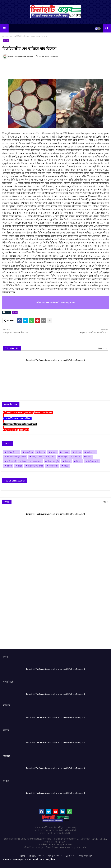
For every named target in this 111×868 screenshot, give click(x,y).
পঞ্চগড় (89, 457)
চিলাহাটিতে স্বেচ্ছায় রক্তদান (16, 457)
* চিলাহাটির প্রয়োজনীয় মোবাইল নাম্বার (20, 424)
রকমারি (9, 466)
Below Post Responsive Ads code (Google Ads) (56, 302)
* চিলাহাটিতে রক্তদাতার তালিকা (17, 418)
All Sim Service (13, 452)
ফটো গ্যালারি (11, 461)
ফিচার (12, 36)
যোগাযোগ (70, 856)
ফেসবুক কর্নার (37, 461)
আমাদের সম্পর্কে (55, 856)
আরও (105, 502)
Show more (102, 348)
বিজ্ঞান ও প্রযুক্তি (53, 461)
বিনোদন (79, 461)
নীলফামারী (77, 457)
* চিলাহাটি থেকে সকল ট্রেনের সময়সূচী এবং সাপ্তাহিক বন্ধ (28, 413)
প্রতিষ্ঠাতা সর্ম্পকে (37, 856)
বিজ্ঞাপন (68, 461)
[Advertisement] (56, 69)
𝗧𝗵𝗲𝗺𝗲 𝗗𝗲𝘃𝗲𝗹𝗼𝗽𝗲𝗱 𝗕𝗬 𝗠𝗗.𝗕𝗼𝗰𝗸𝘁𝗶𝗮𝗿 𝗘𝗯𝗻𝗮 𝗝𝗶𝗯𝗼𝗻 (29, 859)
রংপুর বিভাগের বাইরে (35, 466)
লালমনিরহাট (53, 466)
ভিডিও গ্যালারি (93, 461)
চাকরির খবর (91, 452)
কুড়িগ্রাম (54, 452)
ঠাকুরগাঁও (51, 457)
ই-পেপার (42, 452)
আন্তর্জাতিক (29, 452)
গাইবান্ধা (78, 452)
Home (5, 36)
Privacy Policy (85, 856)
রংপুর (20, 466)
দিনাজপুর (64, 457)
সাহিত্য (66, 466)
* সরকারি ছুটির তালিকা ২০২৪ (16, 430)
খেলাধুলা (66, 452)
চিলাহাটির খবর (37, 457)
